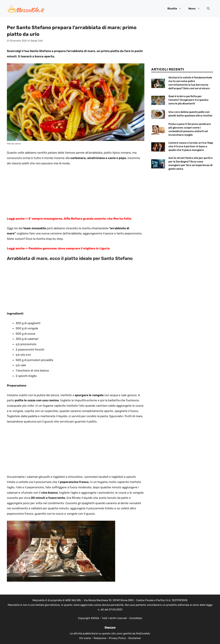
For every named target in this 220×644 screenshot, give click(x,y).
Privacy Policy (117, 638)
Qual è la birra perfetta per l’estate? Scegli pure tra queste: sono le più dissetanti (189, 100)
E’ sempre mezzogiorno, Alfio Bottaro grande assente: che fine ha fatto (80, 219)
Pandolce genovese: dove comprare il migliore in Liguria (69, 248)
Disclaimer (135, 638)
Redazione (100, 638)
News (196, 9)
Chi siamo (85, 638)
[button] (208, 9)
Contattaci (136, 618)
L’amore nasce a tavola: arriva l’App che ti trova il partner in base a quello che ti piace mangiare (191, 146)
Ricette (176, 9)
